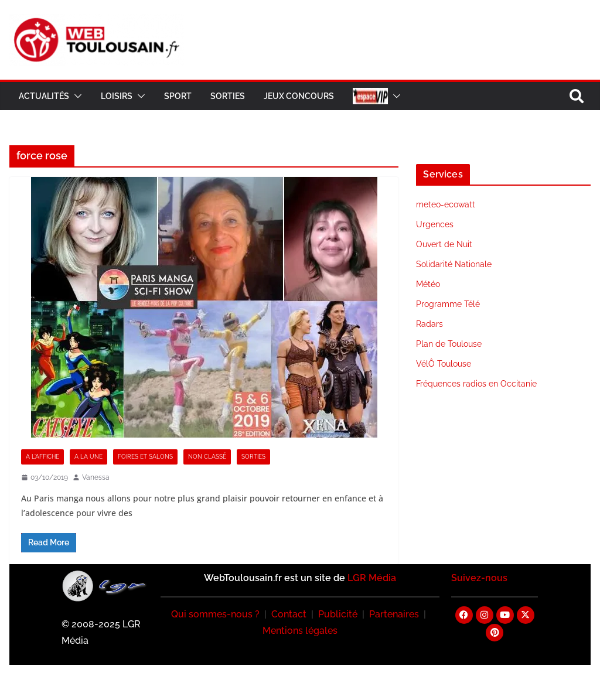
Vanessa (96, 477)
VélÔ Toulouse (444, 364)
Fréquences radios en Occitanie (476, 384)
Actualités (44, 96)
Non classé (207, 457)
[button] (76, 96)
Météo (428, 284)
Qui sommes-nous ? (215, 614)
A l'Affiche (42, 457)
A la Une (88, 457)
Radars (429, 324)
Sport (178, 96)
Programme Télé (448, 304)
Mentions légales (300, 631)
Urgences (435, 224)
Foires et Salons (145, 457)
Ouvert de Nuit (444, 244)
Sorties (228, 96)
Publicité (338, 614)
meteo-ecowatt (446, 204)
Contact (289, 614)
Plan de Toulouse (449, 344)
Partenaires (394, 614)
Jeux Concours (299, 96)
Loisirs (117, 96)
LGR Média (372, 578)
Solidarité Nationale (454, 264)
